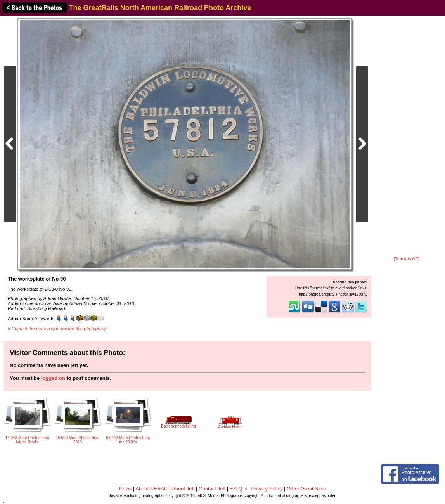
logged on (53, 378)
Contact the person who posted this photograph (59, 328)
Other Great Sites (306, 489)
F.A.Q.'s (238, 489)
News (126, 489)
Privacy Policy (267, 489)
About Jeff (183, 489)
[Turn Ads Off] (406, 259)
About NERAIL (152, 489)
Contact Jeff (212, 489)
